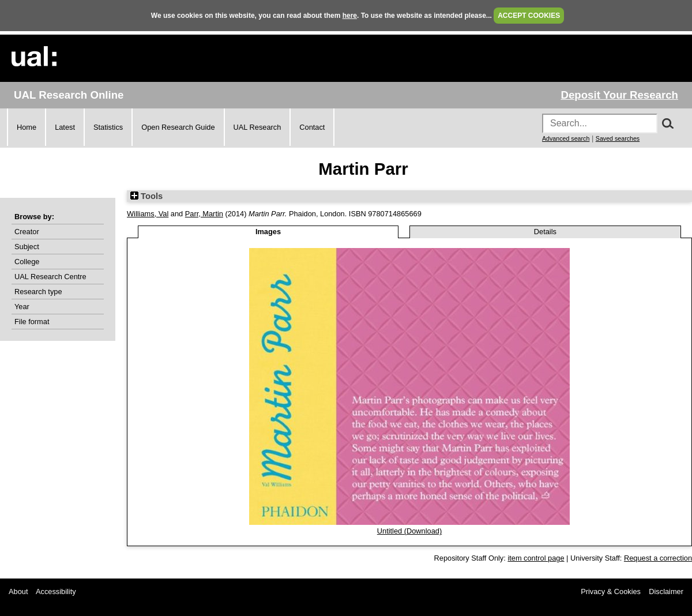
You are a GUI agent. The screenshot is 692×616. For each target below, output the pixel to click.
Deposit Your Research (619, 95)
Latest (65, 127)
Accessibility (56, 591)
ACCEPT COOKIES (529, 16)
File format (32, 322)
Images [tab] (268, 232)
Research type (38, 292)
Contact (312, 127)
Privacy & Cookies (611, 591)
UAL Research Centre (50, 277)
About (18, 591)
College (27, 262)
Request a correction (658, 558)
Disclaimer (666, 591)
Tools (146, 196)
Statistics (108, 127)
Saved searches (618, 138)
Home (27, 127)
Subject (27, 247)
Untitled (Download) (409, 531)
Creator (27, 232)
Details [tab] (545, 232)
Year (22, 307)
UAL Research (257, 127)
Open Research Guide (178, 127)
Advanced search (566, 138)
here (350, 16)
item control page (536, 558)
